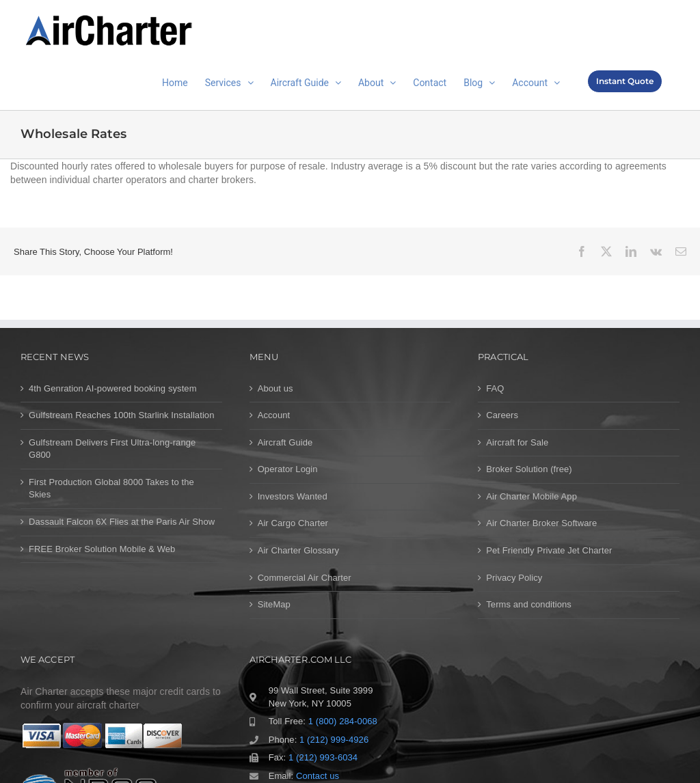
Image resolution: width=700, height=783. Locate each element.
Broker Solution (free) (529, 469)
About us (275, 388)
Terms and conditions (529, 604)
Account (274, 415)
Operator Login (288, 469)
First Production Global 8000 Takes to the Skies (111, 489)
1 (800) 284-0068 (343, 721)
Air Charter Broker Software (541, 523)
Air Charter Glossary (299, 550)
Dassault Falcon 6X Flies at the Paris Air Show (122, 522)
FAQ (495, 388)
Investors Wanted (293, 496)
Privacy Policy (514, 578)
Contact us (318, 776)
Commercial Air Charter (305, 578)
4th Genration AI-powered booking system (113, 388)
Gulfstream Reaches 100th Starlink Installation (122, 415)
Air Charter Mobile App (531, 496)
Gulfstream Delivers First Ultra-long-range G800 (112, 449)
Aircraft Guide (285, 442)
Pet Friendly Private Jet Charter (549, 550)
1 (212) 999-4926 (334, 740)
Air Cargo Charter (293, 523)
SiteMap (274, 604)
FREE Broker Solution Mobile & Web (102, 549)
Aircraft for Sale (517, 442)
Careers (502, 415)
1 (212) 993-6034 (323, 757)
